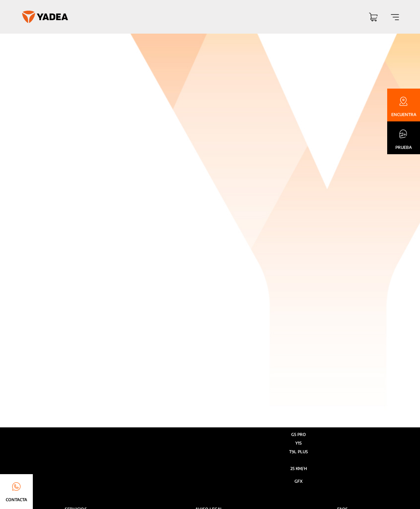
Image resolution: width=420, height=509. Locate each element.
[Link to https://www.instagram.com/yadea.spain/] (284, 345)
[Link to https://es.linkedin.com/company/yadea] (331, 345)
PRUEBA (404, 147)
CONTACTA (16, 500)
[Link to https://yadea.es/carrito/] (373, 18)
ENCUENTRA (404, 114)
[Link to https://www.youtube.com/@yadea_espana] (300, 345)
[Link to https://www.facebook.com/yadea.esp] (316, 345)
